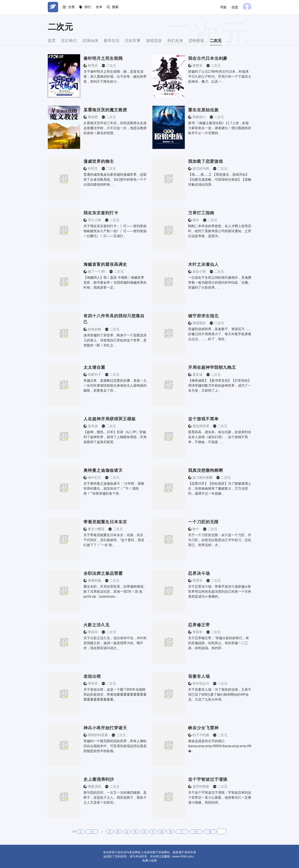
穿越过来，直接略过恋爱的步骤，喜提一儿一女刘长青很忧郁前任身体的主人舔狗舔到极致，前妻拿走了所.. (115, 386)
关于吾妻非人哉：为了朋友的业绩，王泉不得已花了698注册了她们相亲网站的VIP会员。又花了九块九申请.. (220, 695)
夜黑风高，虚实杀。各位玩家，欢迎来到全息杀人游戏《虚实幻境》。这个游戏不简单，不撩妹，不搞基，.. (220, 437)
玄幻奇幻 (71, 40)
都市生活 (117, 40)
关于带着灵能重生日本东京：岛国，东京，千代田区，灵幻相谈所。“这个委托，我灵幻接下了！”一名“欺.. (115, 540)
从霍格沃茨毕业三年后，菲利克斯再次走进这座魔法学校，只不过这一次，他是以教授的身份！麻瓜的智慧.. (115, 128)
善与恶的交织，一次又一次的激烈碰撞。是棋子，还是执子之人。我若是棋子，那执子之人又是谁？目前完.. (115, 798)
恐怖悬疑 (208, 40)
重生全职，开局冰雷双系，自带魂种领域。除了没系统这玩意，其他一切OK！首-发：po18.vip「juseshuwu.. (115, 592)
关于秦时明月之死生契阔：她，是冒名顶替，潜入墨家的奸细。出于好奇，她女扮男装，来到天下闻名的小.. (115, 77)
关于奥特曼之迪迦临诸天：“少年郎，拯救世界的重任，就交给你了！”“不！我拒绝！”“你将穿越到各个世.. (114, 489)
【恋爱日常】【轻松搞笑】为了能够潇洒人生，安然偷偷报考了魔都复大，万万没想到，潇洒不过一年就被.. (220, 489)
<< (92, 832)
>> (196, 832)
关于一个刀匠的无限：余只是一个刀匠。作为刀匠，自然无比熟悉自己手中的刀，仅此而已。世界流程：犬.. (220, 540)
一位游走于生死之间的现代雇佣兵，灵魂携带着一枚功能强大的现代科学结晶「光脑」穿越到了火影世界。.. (220, 283)
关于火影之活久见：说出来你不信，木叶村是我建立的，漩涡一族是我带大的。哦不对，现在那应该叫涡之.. (115, 643)
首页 (52, 40)
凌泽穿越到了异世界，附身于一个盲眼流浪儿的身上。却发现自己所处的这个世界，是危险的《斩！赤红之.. (115, 340)
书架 (223, 7)
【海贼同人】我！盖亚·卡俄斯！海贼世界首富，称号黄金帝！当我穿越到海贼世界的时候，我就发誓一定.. (115, 283)
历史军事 (140, 40)
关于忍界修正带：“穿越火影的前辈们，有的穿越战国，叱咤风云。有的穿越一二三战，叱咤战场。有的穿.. (219, 643)
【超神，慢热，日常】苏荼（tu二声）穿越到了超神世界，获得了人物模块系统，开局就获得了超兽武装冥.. (115, 437)
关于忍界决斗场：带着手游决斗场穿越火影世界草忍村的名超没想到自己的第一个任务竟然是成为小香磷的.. (220, 592)
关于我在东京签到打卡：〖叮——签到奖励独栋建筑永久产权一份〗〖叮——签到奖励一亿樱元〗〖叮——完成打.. (115, 231)
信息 (234, 7)
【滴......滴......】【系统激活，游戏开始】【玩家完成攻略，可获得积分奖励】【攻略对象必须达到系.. (220, 180)
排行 (89, 7)
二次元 (229, 40)
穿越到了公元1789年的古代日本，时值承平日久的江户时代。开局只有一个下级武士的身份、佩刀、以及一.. (220, 77)
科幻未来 (185, 40)
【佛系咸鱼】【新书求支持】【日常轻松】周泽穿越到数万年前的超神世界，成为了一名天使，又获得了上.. (220, 386)
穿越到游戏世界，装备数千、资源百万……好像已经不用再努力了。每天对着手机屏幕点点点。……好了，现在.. (220, 334)
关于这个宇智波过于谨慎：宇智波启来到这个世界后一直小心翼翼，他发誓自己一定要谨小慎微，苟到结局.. (220, 798)
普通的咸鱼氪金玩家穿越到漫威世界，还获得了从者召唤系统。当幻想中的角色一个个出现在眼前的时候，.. (115, 180)
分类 (72, 7)
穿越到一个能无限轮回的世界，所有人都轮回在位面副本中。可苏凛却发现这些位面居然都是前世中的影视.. (115, 746)
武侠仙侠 (94, 40)
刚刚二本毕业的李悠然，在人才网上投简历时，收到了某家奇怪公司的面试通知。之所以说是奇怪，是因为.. (220, 231)
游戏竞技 (163, 40)
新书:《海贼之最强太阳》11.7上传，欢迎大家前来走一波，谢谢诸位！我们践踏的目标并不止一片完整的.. (220, 128)
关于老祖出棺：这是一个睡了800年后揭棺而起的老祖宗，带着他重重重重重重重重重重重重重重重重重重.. (115, 695)
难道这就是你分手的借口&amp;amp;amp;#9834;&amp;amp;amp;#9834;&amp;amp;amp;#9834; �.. (220, 746)
